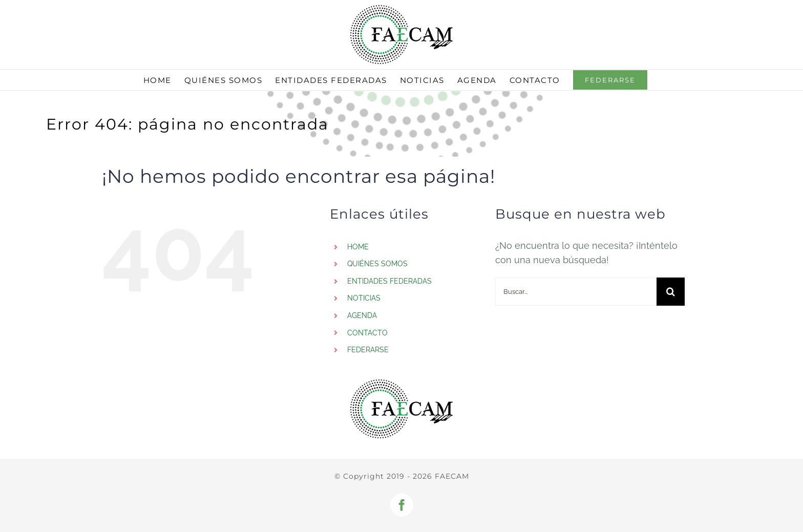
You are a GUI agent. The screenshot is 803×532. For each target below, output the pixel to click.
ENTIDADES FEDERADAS (389, 281)
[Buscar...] (576, 292)
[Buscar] (671, 292)
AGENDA (362, 315)
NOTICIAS (364, 298)
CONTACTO (367, 333)
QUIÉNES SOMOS (377, 264)
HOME (358, 247)
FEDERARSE (368, 350)
